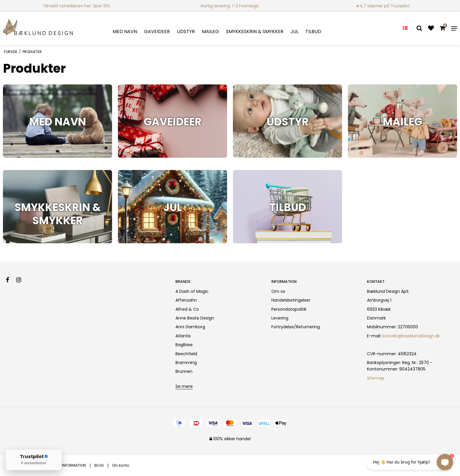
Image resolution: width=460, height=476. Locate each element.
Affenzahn (186, 300)
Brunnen (184, 371)
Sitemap (376, 378)
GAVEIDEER (157, 32)
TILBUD (313, 32)
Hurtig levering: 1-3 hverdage (230, 6)
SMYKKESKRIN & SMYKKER (255, 32)
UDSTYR (186, 32)
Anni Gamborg (190, 327)
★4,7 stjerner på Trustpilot (383, 6)
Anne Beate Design (195, 318)
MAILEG (210, 32)
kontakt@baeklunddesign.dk (411, 336)
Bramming (186, 363)
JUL (294, 32)
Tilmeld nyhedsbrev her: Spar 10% (77, 6)
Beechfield (186, 354)
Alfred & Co (187, 309)
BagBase (184, 345)
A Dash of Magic (192, 291)
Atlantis (183, 336)
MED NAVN (125, 32)
